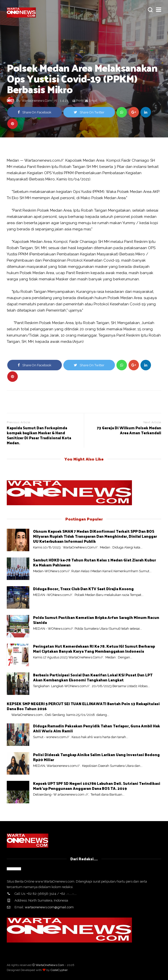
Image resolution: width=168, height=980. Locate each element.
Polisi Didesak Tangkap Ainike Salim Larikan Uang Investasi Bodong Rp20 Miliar (96, 757)
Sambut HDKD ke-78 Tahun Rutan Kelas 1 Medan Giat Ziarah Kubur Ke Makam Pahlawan (95, 562)
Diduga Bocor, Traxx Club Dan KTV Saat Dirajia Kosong (83, 589)
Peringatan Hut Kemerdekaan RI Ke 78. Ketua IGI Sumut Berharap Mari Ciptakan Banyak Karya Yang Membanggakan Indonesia (94, 649)
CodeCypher (59, 970)
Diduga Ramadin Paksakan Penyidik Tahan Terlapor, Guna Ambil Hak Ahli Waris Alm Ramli (97, 728)
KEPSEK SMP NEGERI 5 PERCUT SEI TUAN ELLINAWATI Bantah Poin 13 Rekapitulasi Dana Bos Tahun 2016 (83, 706)
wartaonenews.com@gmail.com (49, 907)
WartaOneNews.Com (50, 965)
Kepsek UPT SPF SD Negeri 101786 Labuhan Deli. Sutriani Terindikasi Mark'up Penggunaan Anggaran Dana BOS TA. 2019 (97, 786)
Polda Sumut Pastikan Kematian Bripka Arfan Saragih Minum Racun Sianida (96, 620)
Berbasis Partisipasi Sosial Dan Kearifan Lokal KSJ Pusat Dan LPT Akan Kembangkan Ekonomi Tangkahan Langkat (93, 677)
